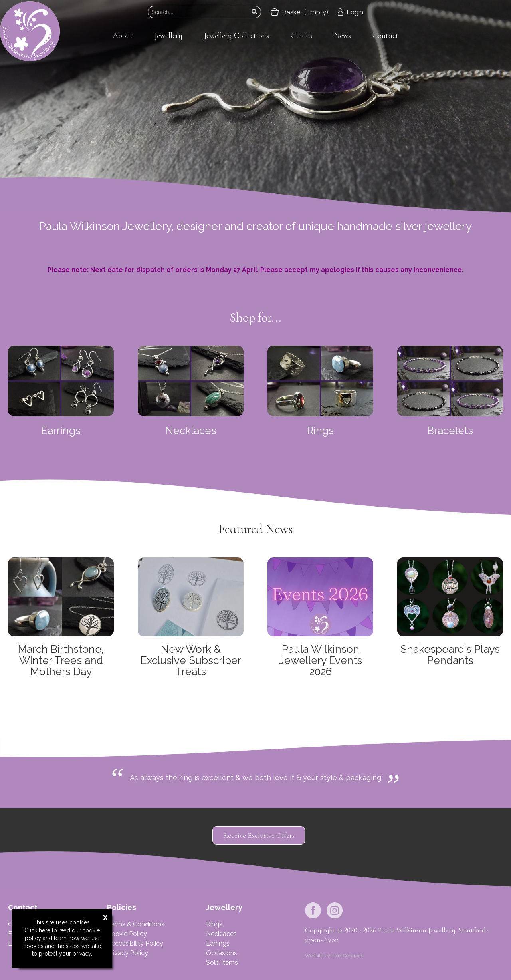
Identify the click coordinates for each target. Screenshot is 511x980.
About (123, 36)
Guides (301, 36)
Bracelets (450, 431)
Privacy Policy (128, 953)
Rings (320, 431)
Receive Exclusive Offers (259, 835)
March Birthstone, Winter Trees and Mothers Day (61, 660)
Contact (385, 36)
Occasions (222, 953)
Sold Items (222, 963)
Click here (37, 930)
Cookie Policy (127, 934)
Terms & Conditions (136, 924)
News (342, 36)
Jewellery (168, 36)
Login (351, 12)
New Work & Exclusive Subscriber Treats (191, 660)
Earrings (61, 431)
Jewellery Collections (237, 36)
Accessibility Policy (135, 943)
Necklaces (191, 431)
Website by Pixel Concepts (334, 956)
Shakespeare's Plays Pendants (450, 655)
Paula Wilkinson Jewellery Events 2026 (321, 660)
